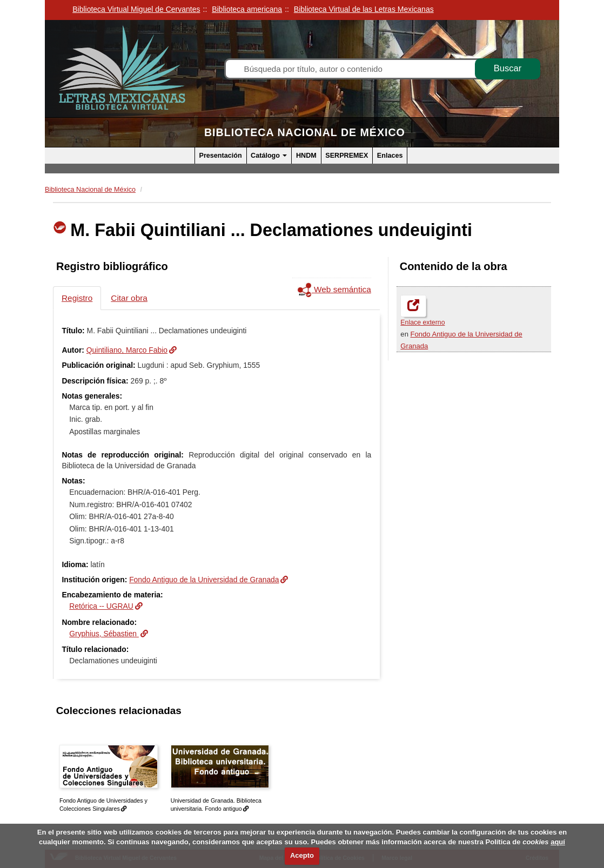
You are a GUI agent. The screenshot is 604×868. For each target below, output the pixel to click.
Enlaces (390, 156)
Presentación (221, 156)
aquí (558, 842)
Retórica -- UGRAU (101, 606)
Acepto (302, 855)
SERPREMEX (347, 156)
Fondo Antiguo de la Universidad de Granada (204, 580)
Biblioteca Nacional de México (305, 132)
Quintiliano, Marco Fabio (127, 350)
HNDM (306, 156)
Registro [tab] (77, 298)
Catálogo (269, 156)
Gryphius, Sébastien (104, 634)
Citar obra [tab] (129, 298)
